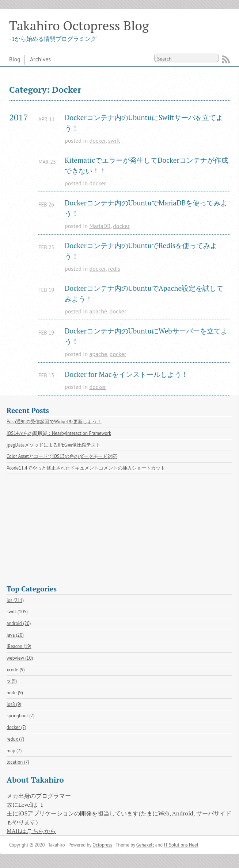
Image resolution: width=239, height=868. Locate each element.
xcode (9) (16, 670)
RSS (226, 59)
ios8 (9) (14, 704)
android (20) (19, 623)
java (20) (15, 635)
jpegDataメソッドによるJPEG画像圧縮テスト (54, 445)
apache (98, 311)
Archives (40, 59)
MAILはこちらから (31, 831)
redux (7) (15, 739)
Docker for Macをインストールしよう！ (126, 374)
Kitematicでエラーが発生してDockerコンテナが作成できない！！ (146, 165)
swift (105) (17, 612)
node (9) (15, 693)
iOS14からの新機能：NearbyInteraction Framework (59, 433)
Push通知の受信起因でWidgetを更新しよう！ (54, 422)
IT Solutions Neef (181, 845)
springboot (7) (21, 716)
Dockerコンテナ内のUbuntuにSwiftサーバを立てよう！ (144, 123)
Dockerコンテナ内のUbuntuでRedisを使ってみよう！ (141, 251)
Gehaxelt (145, 845)
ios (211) (15, 600)
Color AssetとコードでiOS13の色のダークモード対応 (62, 456)
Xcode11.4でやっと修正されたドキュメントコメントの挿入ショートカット (86, 468)
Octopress (102, 845)
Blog (15, 59)
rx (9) (12, 681)
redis (114, 269)
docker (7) (16, 727)
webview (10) (20, 658)
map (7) (14, 751)
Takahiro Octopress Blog (79, 25)
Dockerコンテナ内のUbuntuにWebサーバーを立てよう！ (146, 336)
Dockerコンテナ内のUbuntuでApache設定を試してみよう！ (144, 293)
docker (98, 140)
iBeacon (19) (19, 646)
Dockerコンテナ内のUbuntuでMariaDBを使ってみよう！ (146, 208)
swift (114, 140)
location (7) (18, 762)
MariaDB (100, 226)
